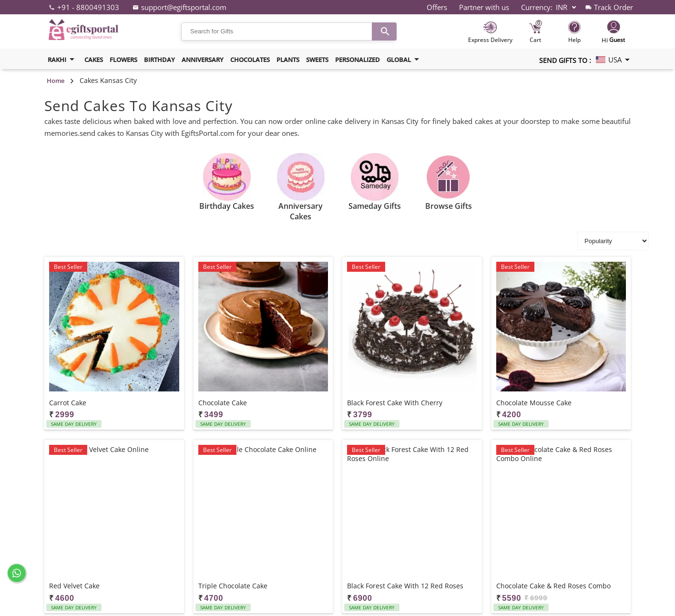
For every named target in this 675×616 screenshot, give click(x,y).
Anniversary (203, 60)
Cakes (94, 60)
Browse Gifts (449, 206)
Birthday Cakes (227, 206)
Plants (288, 60)
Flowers (123, 60)
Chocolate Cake (223, 403)
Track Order (614, 7)
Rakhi (63, 59)
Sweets (317, 60)
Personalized (358, 60)
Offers (437, 7)
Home (56, 81)
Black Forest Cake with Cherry (395, 403)
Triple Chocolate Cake (233, 586)
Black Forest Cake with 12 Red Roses (405, 586)
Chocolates (250, 60)
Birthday (159, 60)
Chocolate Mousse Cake (534, 403)
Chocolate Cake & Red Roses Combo (553, 586)
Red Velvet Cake (74, 586)
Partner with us (484, 7)
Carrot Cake (68, 403)
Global (404, 59)
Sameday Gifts (375, 206)
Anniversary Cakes (301, 211)
